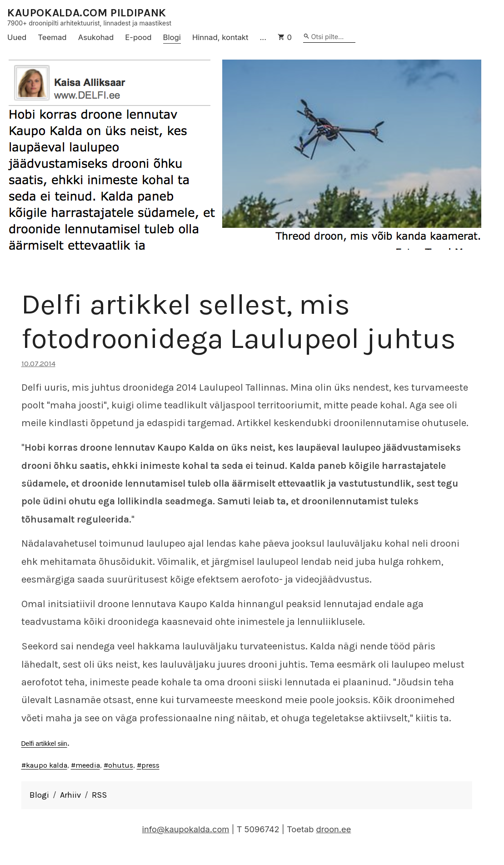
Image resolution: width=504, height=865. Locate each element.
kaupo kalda (47, 765)
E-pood (138, 37)
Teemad (52, 37)
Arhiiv (70, 795)
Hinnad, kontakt (220, 37)
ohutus (121, 765)
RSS (99, 795)
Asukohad (96, 37)
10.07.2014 (38, 364)
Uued (17, 37)
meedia (88, 765)
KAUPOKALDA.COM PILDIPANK (87, 13)
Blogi (172, 37)
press (150, 765)
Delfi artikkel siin (44, 744)
